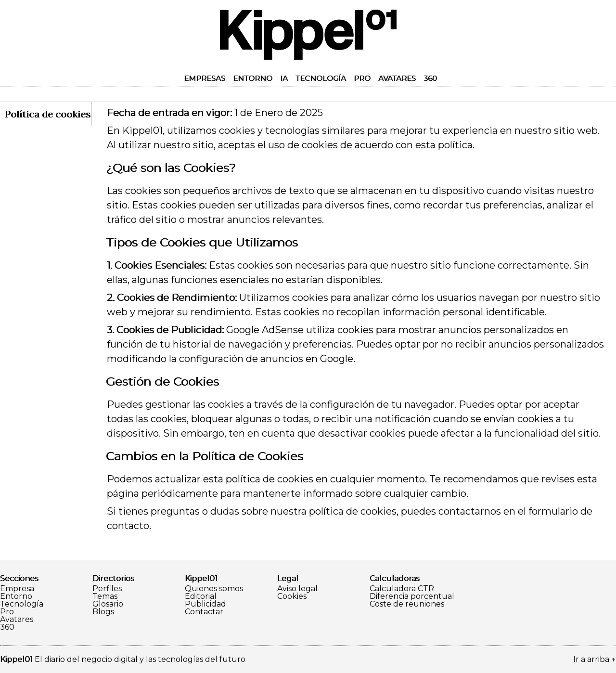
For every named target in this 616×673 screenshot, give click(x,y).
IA (284, 78)
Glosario (108, 604)
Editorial (201, 596)
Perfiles (107, 589)
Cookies (292, 596)
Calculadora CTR (402, 589)
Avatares (397, 78)
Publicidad (205, 604)
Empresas (205, 78)
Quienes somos (214, 589)
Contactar (204, 612)
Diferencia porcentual (412, 596)
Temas (105, 596)
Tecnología (321, 78)
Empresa (17, 589)
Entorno (253, 78)
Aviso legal (297, 589)
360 (430, 78)
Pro (362, 78)
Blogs (103, 612)
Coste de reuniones (407, 604)
